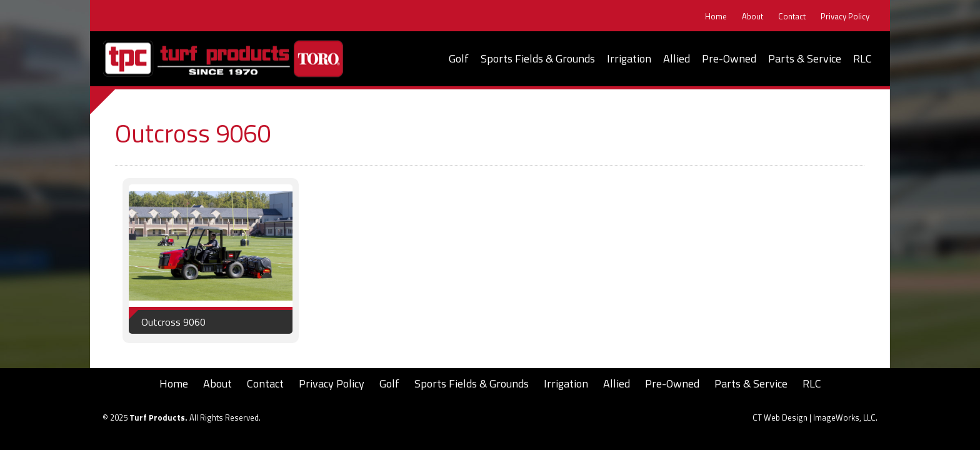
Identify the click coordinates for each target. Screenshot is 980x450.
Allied (677, 58)
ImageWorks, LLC (844, 417)
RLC (862, 58)
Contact (792, 17)
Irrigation (629, 58)
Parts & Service (805, 58)
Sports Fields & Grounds (538, 58)
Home (716, 17)
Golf (459, 58)
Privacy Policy (845, 17)
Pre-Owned (729, 58)
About (752, 17)
